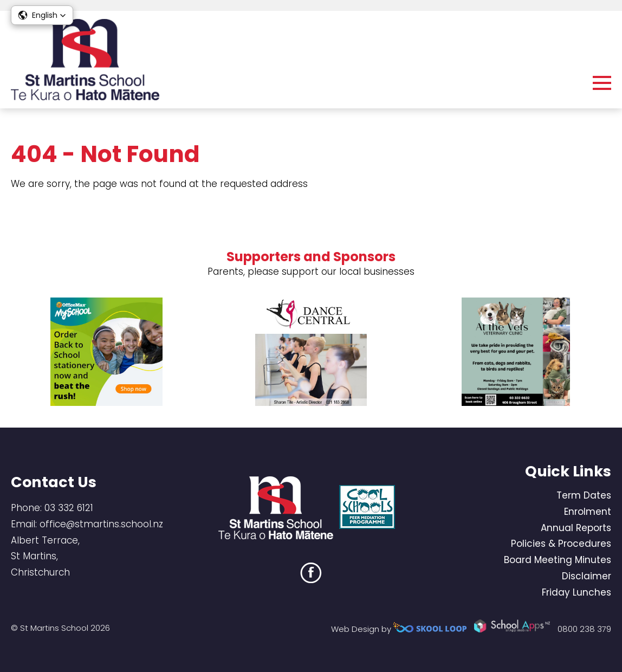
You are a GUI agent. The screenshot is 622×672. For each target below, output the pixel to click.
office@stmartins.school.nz (101, 524)
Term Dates (584, 495)
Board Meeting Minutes (558, 560)
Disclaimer (587, 576)
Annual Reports (576, 528)
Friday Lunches (576, 592)
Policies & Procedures (561, 544)
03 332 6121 (69, 508)
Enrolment (588, 512)
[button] (42, 15)
